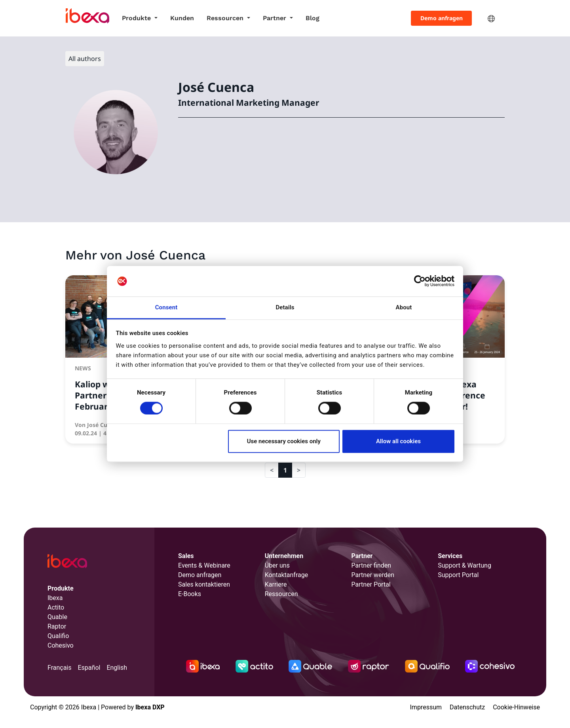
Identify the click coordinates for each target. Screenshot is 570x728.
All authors (85, 59)
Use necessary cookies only (284, 441)
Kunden (182, 18)
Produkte (137, 18)
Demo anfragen (442, 18)
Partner (275, 18)
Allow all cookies (398, 441)
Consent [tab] (166, 307)
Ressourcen (226, 18)
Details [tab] (285, 307)
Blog (313, 18)
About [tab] (404, 307)
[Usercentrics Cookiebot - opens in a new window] (420, 281)
